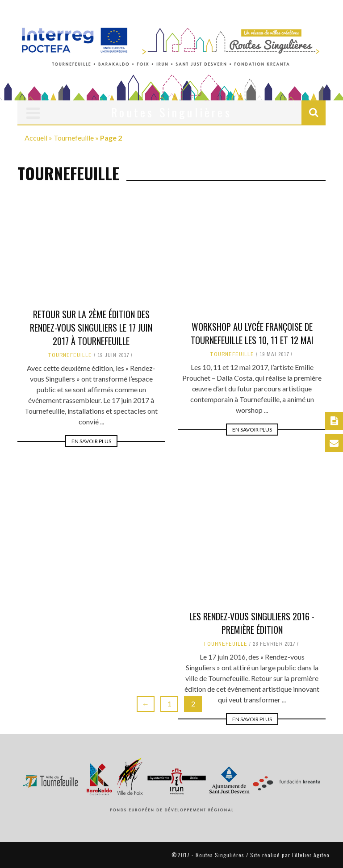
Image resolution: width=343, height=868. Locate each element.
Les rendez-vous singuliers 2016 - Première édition (252, 574)
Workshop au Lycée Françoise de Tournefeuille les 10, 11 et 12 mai (252, 333)
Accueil (36, 138)
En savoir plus (91, 441)
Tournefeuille (74, 138)
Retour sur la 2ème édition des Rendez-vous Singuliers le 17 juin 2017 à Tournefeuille (91, 328)
